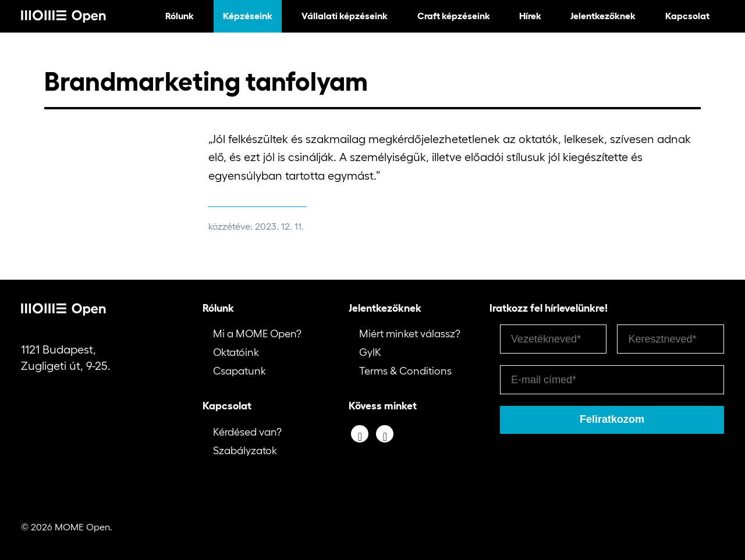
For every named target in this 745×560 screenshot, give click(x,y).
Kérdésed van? (247, 432)
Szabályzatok (245, 451)
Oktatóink (236, 352)
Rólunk (180, 16)
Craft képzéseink (454, 16)
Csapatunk (240, 371)
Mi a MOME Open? (257, 334)
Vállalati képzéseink (345, 16)
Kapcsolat (687, 16)
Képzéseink (248, 16)
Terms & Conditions (405, 371)
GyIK (370, 352)
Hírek (530, 16)
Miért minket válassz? (410, 334)
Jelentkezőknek (603, 16)
